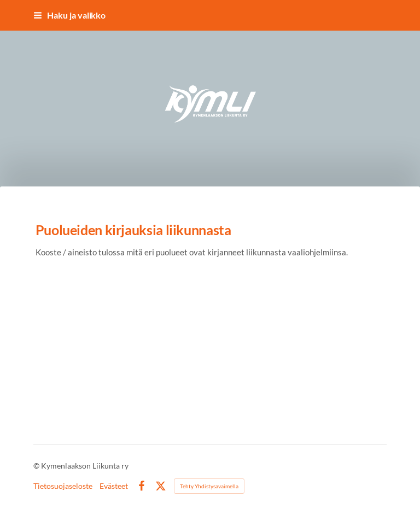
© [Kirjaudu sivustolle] (37, 466)
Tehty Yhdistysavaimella (209, 486)
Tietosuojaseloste (63, 486)
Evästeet (114, 486)
